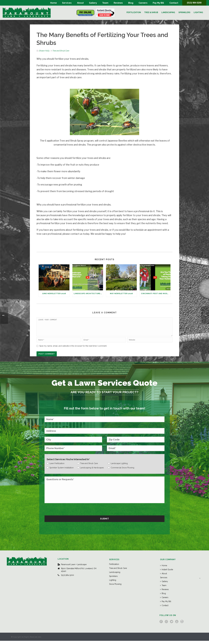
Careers (143, 3)
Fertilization (134, 12)
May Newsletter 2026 (121, 294)
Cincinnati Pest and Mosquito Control (156, 294)
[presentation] (65, 512)
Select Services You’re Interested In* (68, 463)
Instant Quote (167, 573)
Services (67, 3)
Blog (131, 3)
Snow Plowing (115, 587)
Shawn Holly (44, 51)
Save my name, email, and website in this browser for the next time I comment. (73, 349)
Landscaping (168, 12)
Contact (174, 3)
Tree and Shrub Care (61, 51)
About (80, 3)
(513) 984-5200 (194, 3)
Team (105, 3)
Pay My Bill (158, 3)
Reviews (118, 3)
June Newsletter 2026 (54, 294)
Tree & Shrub (151, 12)
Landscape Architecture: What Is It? (88, 294)
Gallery (93, 3)
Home (54, 3)
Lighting (198, 12)
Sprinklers (184, 12)
